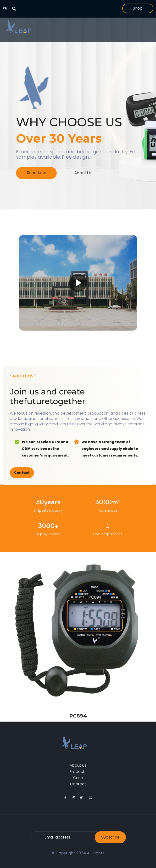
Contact (22, 473)
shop (138, 8)
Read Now (38, 173)
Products (78, 773)
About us (83, 173)
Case (78, 779)
